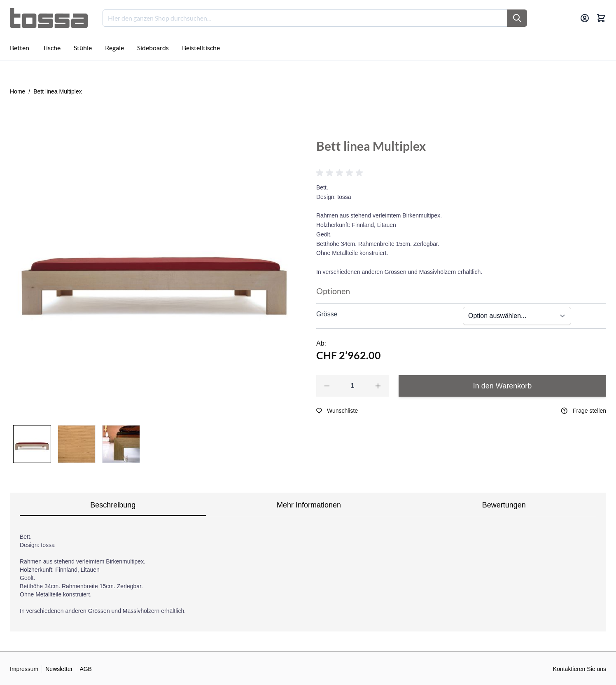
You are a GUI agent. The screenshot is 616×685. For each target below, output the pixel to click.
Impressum (24, 669)
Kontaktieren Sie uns (580, 669)
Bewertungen (504, 505)
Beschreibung (113, 505)
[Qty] (352, 386)
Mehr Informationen (309, 505)
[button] (341, 173)
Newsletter (59, 669)
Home (17, 91)
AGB (86, 669)
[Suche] (517, 18)
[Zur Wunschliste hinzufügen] (337, 411)
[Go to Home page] (49, 18)
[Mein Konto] (585, 18)
